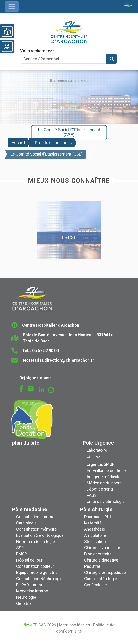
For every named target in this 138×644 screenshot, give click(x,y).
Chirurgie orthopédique (105, 572)
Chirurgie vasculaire (102, 548)
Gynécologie (96, 585)
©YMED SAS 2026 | (41, 625)
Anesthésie (95, 529)
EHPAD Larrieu (29, 585)
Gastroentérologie (101, 579)
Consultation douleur (35, 566)
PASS (92, 495)
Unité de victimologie (106, 501)
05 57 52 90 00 (46, 351)
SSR (20, 548)
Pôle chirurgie (96, 509)
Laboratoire (97, 450)
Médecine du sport (104, 483)
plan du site (26, 443)
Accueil (18, 143)
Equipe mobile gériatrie (37, 572)
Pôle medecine (30, 509)
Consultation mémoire (37, 529)
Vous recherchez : (37, 51)
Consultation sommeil (36, 517)
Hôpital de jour (29, 560)
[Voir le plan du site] (7, 46)
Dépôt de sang (100, 489)
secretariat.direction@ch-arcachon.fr (58, 360)
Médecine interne (32, 591)
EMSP (22, 554)
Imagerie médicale (104, 477)
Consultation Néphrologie (39, 579)
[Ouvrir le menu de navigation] (12, 7)
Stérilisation (95, 542)
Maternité (93, 523)
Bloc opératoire (98, 554)
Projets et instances (53, 143)
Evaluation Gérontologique (40, 535)
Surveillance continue (106, 471)
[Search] (63, 59)
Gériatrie (24, 603)
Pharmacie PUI (97, 517)
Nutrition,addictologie (36, 542)
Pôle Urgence (98, 443)
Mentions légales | (76, 625)
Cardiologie (26, 523)
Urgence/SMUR (101, 464)
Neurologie (26, 597)
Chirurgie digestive (101, 560)
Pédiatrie (92, 566)
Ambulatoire (95, 535)
